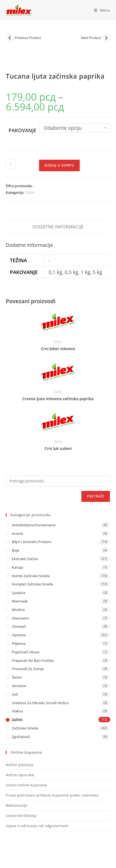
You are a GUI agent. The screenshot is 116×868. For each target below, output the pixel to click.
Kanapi (18, 567)
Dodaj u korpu (59, 165)
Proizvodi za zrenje (28, 669)
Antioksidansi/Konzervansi (34, 525)
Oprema (19, 635)
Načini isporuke (20, 775)
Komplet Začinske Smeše (32, 584)
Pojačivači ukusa (26, 652)
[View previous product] (10, 38)
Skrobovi (19, 686)
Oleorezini (20, 618)
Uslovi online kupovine (26, 785)
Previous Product (28, 38)
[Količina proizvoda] (11, 164)
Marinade (20, 601)
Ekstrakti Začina (25, 559)
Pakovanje (22, 130)
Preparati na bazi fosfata (33, 660)
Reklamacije (17, 805)
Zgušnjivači (21, 737)
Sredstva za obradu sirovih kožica (40, 703)
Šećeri (17, 677)
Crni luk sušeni (58, 448)
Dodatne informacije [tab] (58, 227)
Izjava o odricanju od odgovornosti (37, 826)
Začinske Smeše (25, 728)
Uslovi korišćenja (21, 816)
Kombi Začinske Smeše (31, 576)
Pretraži (96, 496)
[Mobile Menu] (100, 10)
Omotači (19, 626)
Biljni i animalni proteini (32, 542)
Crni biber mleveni (58, 349)
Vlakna (17, 711)
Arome (17, 533)
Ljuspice (19, 593)
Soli (15, 694)
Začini (30, 192)
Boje (16, 550)
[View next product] (106, 38)
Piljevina (19, 643)
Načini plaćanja (20, 765)
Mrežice (18, 610)
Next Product (91, 38)
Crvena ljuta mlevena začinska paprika (58, 399)
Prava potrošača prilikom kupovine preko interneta (52, 795)
